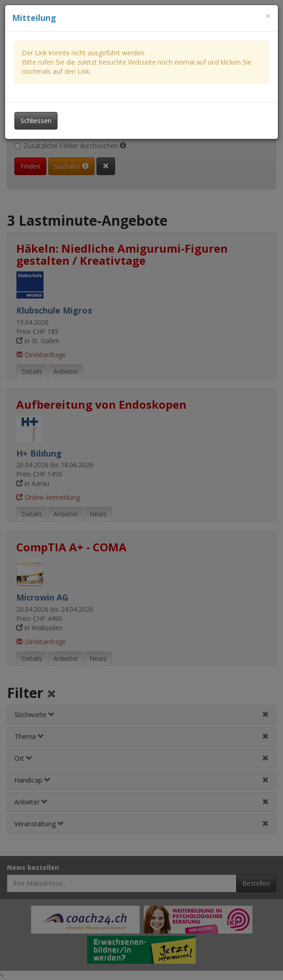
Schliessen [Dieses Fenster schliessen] (36, 121)
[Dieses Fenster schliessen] (268, 16)
